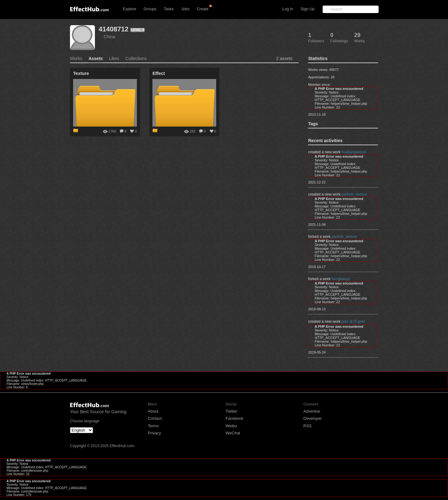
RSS (308, 426)
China (110, 37)
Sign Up (308, 9)
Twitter (231, 411)
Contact (155, 418)
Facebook (234, 418)
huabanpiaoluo (354, 152)
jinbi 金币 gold (353, 322)
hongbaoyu (341, 279)
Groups (150, 9)
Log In (288, 9)
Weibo (231, 426)
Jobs (185, 9)
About (153, 411)
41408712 (114, 29)
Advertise (312, 411)
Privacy (154, 433)
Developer (313, 418)
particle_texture (354, 194)
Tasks (169, 9)
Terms (153, 426)
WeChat (233, 433)
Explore (129, 9)
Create (203, 9)
